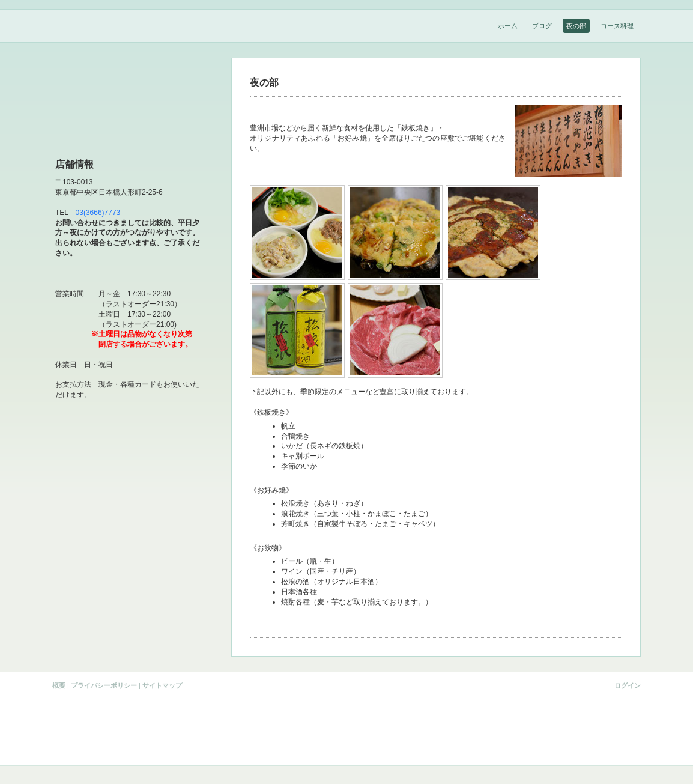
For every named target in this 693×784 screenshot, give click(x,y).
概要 (59, 685)
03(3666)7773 (98, 213)
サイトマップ (162, 685)
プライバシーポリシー (104, 685)
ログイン (628, 685)
